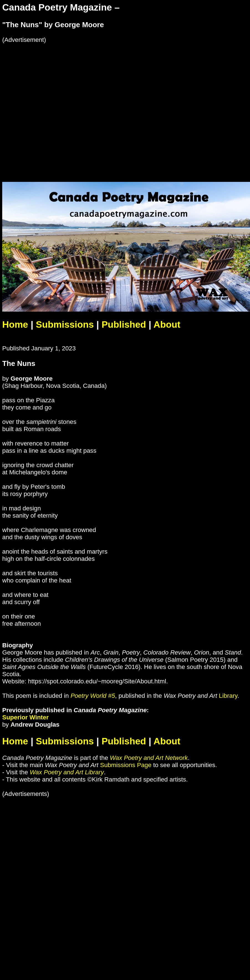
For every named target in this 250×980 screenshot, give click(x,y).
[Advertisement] (62, 105)
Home (15, 324)
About (167, 324)
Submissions (65, 324)
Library (228, 696)
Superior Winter (25, 717)
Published (124, 324)
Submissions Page (126, 765)
